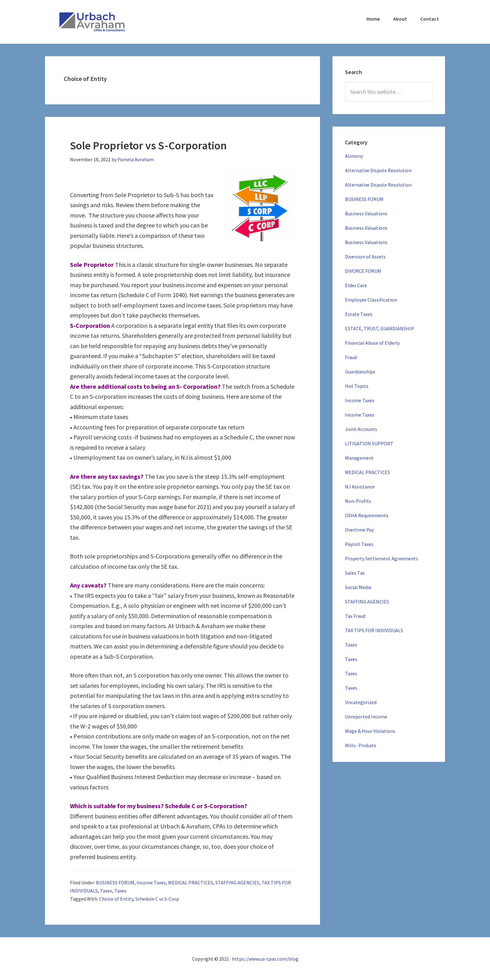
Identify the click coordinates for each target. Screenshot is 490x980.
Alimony (354, 156)
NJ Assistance (360, 487)
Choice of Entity (116, 899)
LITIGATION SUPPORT (369, 443)
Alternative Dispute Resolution (378, 170)
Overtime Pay (359, 530)
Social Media (358, 587)
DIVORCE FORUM (363, 271)
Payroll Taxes (359, 544)
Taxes (106, 891)
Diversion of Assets (365, 257)
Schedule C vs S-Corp (157, 899)
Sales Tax (355, 573)
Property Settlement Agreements (382, 558)
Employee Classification (371, 300)
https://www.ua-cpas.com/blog (265, 959)
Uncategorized (361, 702)
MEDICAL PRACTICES (191, 882)
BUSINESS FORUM (115, 882)
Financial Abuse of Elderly (372, 343)
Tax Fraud (355, 616)
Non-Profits (358, 501)
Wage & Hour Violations (370, 731)
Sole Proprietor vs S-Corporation (154, 145)
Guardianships (360, 372)
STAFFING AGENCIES (237, 882)
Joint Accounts (361, 429)
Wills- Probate (361, 745)
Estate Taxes (359, 314)
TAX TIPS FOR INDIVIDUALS (374, 630)
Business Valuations (366, 213)
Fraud (351, 357)
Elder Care (356, 285)
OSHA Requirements (367, 515)
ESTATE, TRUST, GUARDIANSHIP (380, 328)
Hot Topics (357, 386)
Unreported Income (366, 717)
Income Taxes (151, 882)
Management (359, 458)
